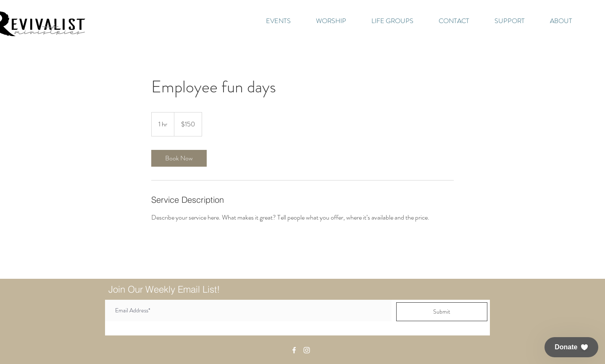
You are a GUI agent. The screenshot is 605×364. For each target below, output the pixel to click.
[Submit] (442, 312)
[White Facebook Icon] (294, 350)
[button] (571, 347)
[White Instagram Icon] (307, 350)
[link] (179, 158)
